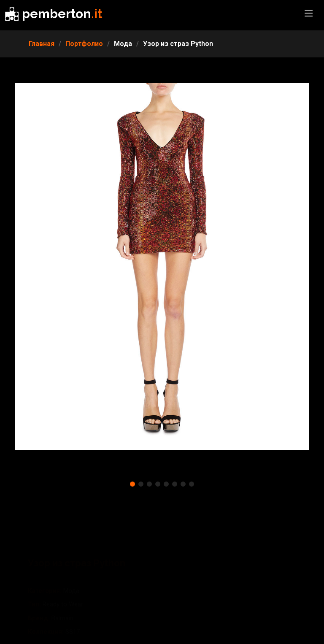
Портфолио (84, 44)
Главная (42, 44)
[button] (132, 484)
